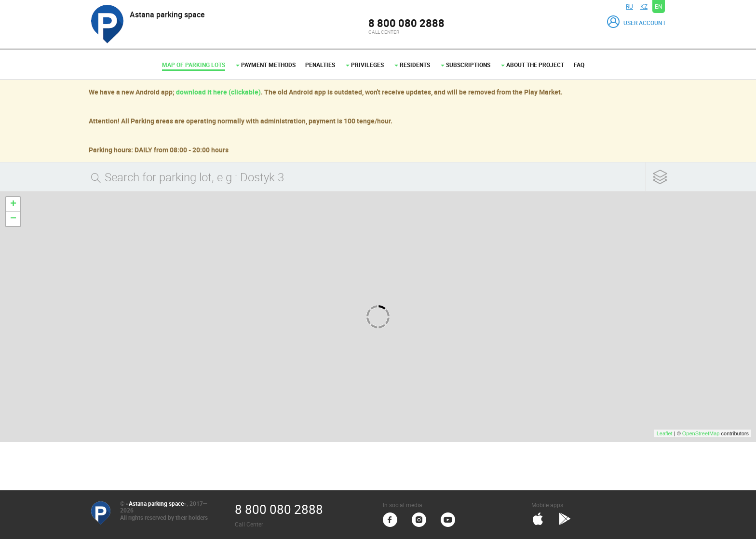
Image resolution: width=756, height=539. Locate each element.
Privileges (365, 65)
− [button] (13, 219)
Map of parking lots (194, 65)
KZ (644, 6)
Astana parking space (156, 503)
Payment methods (266, 65)
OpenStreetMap (701, 433)
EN (659, 6)
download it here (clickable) (218, 92)
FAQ (579, 65)
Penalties (320, 65)
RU (629, 6)
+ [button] (13, 204)
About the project (533, 65)
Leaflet (665, 433)
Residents (412, 65)
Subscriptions (466, 65)
